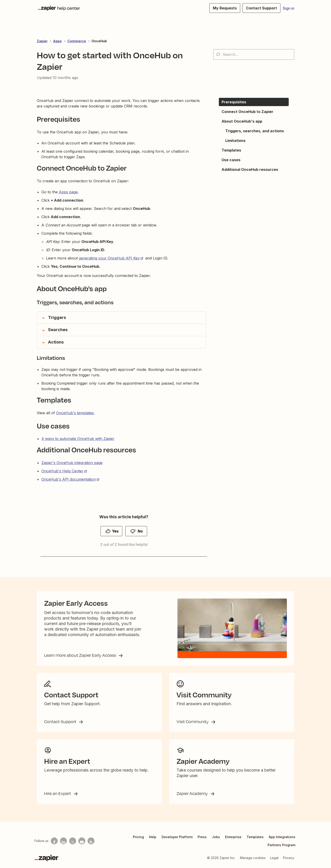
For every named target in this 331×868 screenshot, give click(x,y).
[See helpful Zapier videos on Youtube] (82, 841)
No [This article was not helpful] (140, 531)
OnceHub (99, 41)
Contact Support (61, 721)
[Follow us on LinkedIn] (63, 841)
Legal (274, 858)
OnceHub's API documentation (69, 479)
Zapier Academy (193, 793)
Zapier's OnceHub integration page (72, 463)
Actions (56, 342)
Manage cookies (253, 858)
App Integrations (282, 837)
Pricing (138, 837)
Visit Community (193, 721)
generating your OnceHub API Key (109, 258)
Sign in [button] (288, 8)
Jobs (216, 837)
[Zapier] (46, 858)
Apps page (68, 192)
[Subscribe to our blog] (91, 841)
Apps (57, 41)
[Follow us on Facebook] (54, 841)
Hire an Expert (58, 793)
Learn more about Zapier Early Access (81, 655)
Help (153, 837)
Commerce (77, 41)
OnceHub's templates (75, 413)
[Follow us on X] (73, 841)
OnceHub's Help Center (62, 471)
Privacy (289, 858)
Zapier (42, 41)
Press (202, 837)
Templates (255, 837)
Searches (58, 330)
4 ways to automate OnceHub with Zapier (78, 439)
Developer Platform (177, 837)
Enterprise (233, 837)
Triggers (57, 317)
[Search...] (254, 54)
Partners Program (281, 845)
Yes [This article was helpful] (115, 531)
